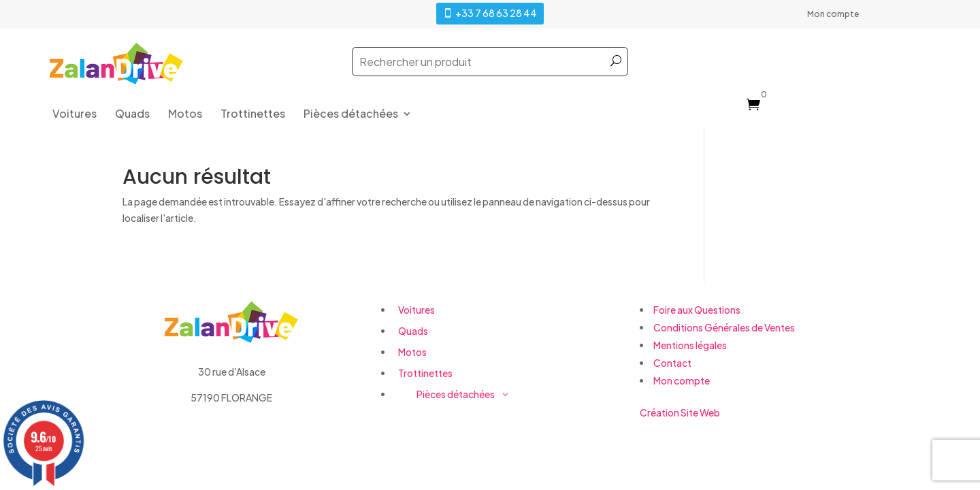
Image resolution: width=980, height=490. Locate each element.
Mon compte (833, 14)
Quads (132, 115)
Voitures (75, 115)
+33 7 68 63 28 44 (496, 13)
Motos (185, 115)
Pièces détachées (351, 115)
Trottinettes (253, 115)
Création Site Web (680, 412)
